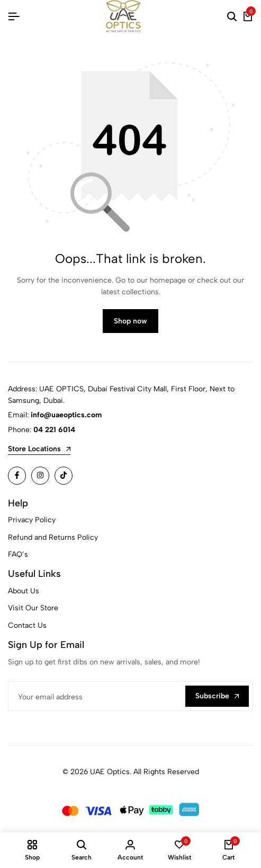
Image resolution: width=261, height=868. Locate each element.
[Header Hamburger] (14, 17)
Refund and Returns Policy (53, 537)
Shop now (130, 321)
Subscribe (217, 696)
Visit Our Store (33, 608)
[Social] (17, 476)
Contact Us (27, 625)
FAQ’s (18, 554)
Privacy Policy (32, 520)
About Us (24, 591)
